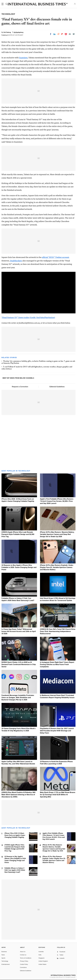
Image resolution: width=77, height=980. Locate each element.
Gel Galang (7, 32)
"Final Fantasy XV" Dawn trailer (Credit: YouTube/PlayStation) (28, 318)
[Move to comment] (74, 34)
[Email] (70, 34)
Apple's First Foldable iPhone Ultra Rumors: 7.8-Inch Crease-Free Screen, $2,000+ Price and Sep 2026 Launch (57, 501)
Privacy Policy (24, 961)
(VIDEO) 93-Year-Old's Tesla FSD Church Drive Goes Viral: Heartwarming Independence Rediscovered (58, 631)
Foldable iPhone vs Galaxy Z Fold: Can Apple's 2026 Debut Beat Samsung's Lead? (15, 870)
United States (42, 964)
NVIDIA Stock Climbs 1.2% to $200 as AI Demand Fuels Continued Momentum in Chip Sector (19, 664)
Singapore (41, 958)
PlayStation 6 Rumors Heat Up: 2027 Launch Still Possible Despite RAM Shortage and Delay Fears (57, 731)
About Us (23, 952)
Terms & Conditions (26, 958)
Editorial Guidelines (57, 387)
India (40, 955)
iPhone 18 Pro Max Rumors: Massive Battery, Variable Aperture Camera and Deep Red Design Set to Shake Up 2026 (57, 534)
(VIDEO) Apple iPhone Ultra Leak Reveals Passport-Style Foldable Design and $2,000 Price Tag (18, 534)
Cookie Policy (24, 964)
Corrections (23, 967)
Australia (41, 952)
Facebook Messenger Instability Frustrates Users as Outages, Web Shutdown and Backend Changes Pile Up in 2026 (18, 698)
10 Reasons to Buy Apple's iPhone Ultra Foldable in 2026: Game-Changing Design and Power (19, 567)
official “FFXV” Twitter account (55, 257)
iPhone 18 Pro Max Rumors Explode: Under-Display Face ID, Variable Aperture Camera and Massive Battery (57, 567)
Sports (3, 958)
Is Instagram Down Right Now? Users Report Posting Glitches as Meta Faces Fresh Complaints (57, 664)
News (3, 955)
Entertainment (6, 964)
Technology (5, 961)
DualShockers (16, 261)
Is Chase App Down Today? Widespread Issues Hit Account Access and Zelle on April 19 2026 (19, 631)
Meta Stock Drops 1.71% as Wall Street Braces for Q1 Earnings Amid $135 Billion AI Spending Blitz (58, 795)
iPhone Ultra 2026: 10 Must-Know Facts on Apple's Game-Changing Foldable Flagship (15, 835)
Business (4, 952)
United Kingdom (43, 961)
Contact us (23, 955)
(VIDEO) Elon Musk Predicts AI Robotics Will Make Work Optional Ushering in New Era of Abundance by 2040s (18, 795)
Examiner (23, 58)
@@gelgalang (19, 32)
